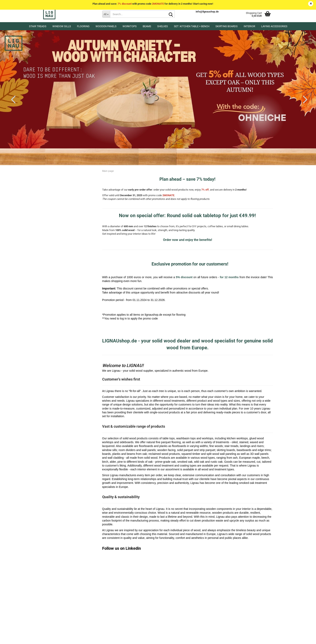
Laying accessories (274, 26)
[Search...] (106, 14)
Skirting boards (227, 26)
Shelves (163, 26)
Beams (147, 26)
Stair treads (38, 26)
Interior (249, 26)
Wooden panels (106, 26)
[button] (12, 99)
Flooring (83, 26)
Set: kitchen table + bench (192, 26)
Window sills (62, 26)
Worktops (130, 26)
